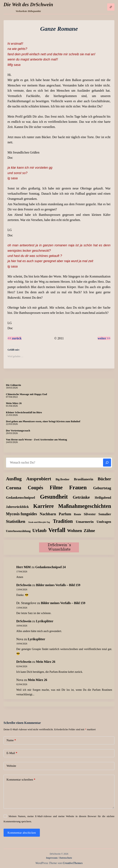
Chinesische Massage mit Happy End (27, 394)
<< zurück (15, 338)
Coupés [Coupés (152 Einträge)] (35, 488)
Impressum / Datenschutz (59, 858)
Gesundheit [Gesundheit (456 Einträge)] (54, 497)
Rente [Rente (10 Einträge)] (78, 514)
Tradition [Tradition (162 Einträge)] (63, 521)
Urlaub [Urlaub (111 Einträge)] (39, 530)
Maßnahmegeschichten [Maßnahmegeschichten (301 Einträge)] (85, 506)
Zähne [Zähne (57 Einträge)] (89, 531)
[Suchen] (107, 463)
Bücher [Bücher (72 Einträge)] (104, 479)
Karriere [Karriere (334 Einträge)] (44, 506)
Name (11, 740)
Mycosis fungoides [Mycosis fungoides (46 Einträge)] (22, 514)
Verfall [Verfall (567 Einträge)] (57, 530)
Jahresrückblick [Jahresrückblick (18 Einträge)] (17, 507)
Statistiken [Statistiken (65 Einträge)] (16, 521)
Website (11, 766)
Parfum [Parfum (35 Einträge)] (65, 514)
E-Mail (12, 753)
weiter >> (104, 338)
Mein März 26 (14, 403)
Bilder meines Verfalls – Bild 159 (58, 585)
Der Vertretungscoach (18, 431)
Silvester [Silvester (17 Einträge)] (90, 514)
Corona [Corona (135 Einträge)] (14, 488)
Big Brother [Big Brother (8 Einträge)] (62, 479)
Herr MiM (24, 567)
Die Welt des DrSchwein (28, 4)
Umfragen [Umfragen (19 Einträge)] (104, 522)
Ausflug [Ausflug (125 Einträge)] (14, 479)
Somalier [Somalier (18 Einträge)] (105, 514)
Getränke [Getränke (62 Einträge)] (81, 497)
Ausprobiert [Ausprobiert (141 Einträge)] (39, 479)
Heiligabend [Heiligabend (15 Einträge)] (103, 498)
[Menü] (111, 7)
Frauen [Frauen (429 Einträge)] (78, 487)
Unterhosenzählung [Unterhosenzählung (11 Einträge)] (18, 531)
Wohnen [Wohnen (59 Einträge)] (75, 531)
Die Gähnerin (13, 385)
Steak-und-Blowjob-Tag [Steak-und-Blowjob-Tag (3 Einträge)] (39, 522)
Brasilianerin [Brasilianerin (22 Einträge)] (84, 479)
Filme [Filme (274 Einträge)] (56, 488)
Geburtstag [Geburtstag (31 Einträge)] (102, 488)
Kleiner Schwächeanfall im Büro (24, 412)
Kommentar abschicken (22, 833)
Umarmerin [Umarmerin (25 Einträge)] (85, 522)
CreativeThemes (73, 863)
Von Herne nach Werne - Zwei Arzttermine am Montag (36, 439)
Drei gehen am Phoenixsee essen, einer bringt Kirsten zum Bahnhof (43, 421)
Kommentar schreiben (21, 780)
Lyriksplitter (45, 621)
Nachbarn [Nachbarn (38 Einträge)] (48, 514)
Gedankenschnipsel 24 (50, 567)
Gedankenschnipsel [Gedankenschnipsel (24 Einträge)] (21, 497)
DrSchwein (24, 585)
